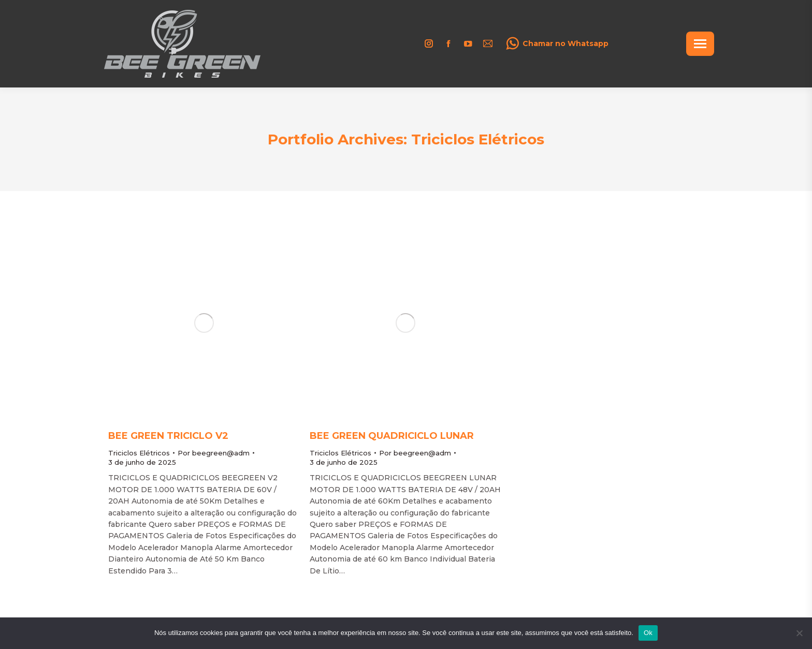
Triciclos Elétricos (139, 453)
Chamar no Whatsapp (557, 43)
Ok (648, 633)
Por (214, 453)
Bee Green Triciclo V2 (168, 436)
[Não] (799, 633)
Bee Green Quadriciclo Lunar (392, 436)
